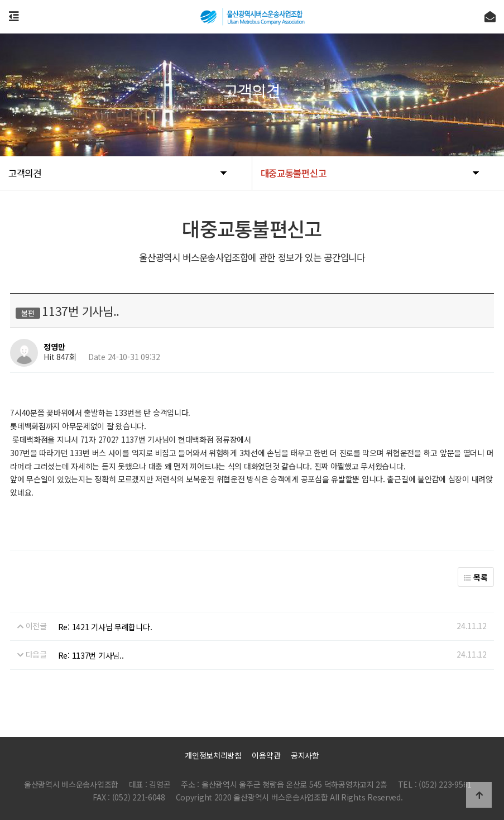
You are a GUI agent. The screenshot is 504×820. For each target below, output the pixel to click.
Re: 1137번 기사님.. (91, 655)
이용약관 (266, 755)
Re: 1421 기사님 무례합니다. (105, 627)
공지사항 (305, 755)
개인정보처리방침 (213, 755)
